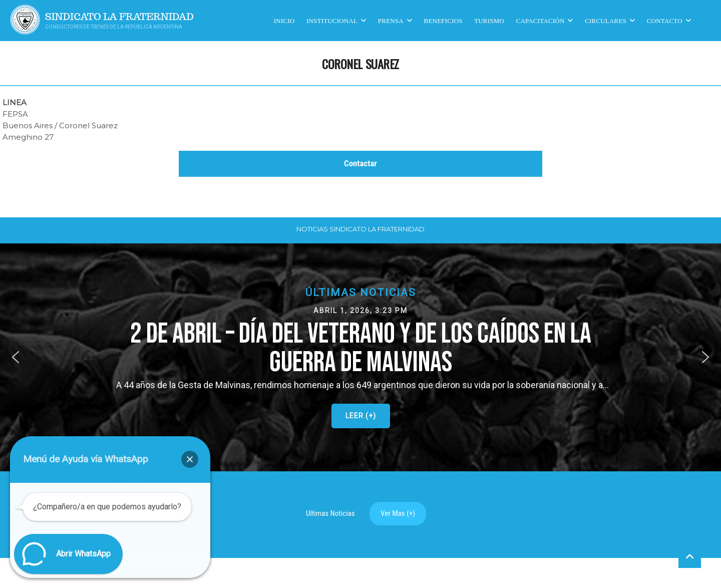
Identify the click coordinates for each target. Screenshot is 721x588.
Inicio (284, 20)
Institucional (332, 20)
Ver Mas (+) (398, 513)
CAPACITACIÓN (540, 20)
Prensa (391, 20)
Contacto (665, 20)
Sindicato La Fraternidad (119, 17)
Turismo (489, 20)
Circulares (606, 20)
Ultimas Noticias (330, 513)
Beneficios (443, 20)
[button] (360, 357)
